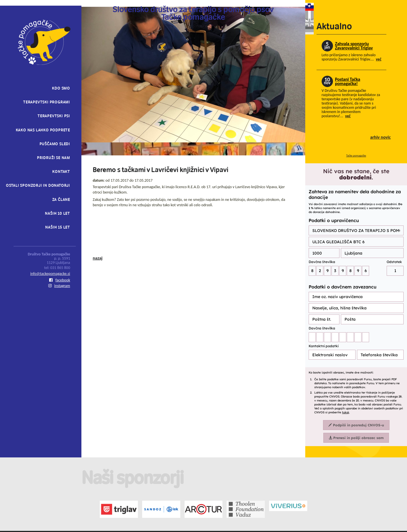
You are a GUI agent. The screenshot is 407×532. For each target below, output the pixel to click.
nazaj (98, 258)
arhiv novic (381, 137)
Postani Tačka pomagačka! (348, 81)
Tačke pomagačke (356, 156)
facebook (60, 280)
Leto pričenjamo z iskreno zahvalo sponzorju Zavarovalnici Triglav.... (352, 57)
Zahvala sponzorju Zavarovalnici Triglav (354, 46)
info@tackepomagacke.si (50, 274)
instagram (59, 286)
